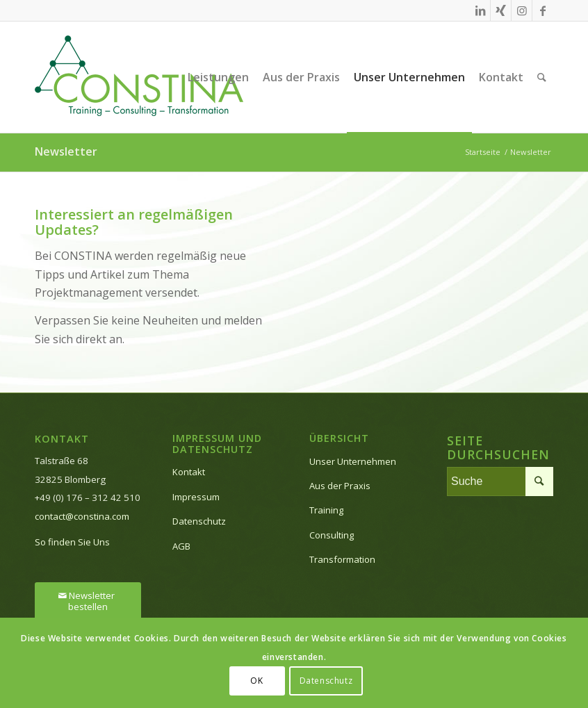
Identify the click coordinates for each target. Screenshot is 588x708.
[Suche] (542, 77)
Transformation (342, 559)
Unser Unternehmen (353, 461)
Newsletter (66, 151)
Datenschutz (199, 521)
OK (256, 681)
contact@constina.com (82, 516)
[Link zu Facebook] (543, 10)
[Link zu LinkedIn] (480, 10)
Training (326, 510)
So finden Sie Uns (72, 542)
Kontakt (189, 472)
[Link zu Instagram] (522, 10)
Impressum (196, 497)
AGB (181, 546)
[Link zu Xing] (501, 10)
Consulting (332, 535)
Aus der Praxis (340, 486)
